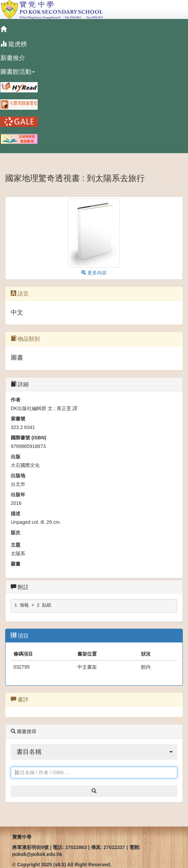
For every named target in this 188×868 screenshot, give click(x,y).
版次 (16, 532)
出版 (16, 457)
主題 (16, 545)
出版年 (18, 495)
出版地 (18, 476)
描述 (16, 513)
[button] (94, 752)
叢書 (16, 564)
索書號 (18, 419)
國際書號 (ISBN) (29, 438)
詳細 (20, 384)
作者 (16, 400)
